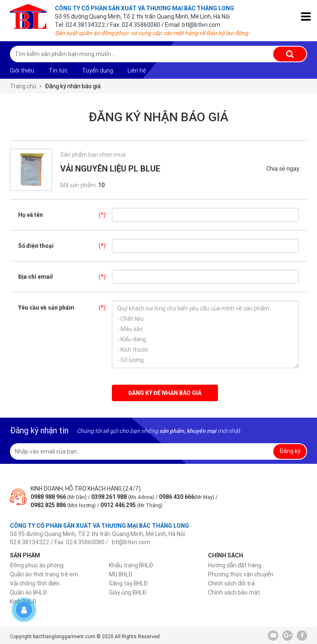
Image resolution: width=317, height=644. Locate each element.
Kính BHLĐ (23, 602)
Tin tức (58, 71)
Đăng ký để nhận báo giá (165, 393)
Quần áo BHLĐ (28, 592)
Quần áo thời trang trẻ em (44, 574)
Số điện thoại (65, 246)
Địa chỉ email (65, 277)
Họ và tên (65, 215)
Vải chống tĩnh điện (35, 583)
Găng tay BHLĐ (128, 583)
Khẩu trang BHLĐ (131, 565)
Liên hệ (137, 71)
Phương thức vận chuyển (241, 574)
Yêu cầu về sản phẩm (65, 308)
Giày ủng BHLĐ (128, 592)
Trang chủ (23, 86)
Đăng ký (290, 451)
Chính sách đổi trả (231, 583)
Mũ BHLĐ (121, 574)
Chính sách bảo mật (234, 592)
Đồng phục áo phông (37, 565)
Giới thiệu (22, 71)
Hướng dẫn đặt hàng (235, 565)
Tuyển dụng (98, 71)
